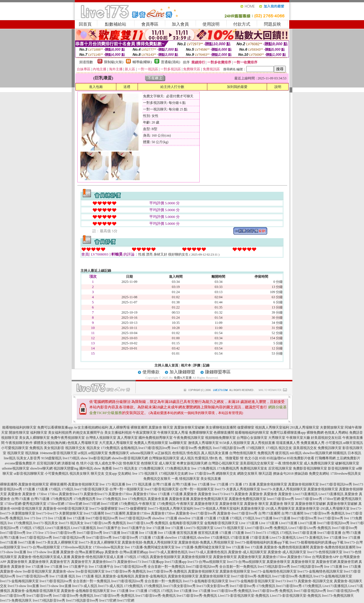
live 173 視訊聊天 (145, 474)
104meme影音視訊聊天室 (58, 453)
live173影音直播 (305, 533)
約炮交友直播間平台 (88, 433)
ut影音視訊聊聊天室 (29, 474)
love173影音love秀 (281, 499)
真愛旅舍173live (120, 494)
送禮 (127, 87)
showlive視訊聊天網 (317, 453)
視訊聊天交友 (75, 448)
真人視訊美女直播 (215, 453)
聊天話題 (265, 474)
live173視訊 (71, 458)
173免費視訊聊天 (151, 468)
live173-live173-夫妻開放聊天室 (59, 513)
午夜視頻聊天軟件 (19, 443)
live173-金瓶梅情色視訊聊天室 (274, 571)
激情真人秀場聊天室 (203, 443)
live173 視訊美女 (125, 468)
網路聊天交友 (226, 474)
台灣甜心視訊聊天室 (224, 463)
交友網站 (125, 474)
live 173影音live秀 (202, 474)
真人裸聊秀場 (119, 427)
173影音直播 (240, 538)
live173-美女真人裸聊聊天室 (57, 542)
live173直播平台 (109, 528)
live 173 (30, 518)
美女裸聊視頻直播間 (221, 427)
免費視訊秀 (266, 453)
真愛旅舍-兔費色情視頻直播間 (286, 547)
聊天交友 (98, 474)
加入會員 (180, 24)
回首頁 (85, 24)
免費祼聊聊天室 (201, 433)
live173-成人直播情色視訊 (168, 552)
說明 (278, 87)
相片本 (186, 365)
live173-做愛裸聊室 (104, 509)
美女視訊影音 (54, 448)
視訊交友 (285, 448)
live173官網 (92, 504)
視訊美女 (93, 448)
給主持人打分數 (172, 87)
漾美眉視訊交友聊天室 (257, 463)
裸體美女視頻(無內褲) (50, 443)
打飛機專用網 (325, 458)
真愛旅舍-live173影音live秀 (196, 513)
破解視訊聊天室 (347, 463)
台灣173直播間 (269, 513)
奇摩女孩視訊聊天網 (192, 463)
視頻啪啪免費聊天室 (220, 438)
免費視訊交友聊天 (157, 479)
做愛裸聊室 (246, 427)
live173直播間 (94, 513)
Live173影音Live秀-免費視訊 (266, 528)
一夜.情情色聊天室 (289, 463)
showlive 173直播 (165, 518)
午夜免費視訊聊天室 (189, 438)
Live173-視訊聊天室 (199, 528)
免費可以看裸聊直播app (55, 427)
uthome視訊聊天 (142, 453)
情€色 (214, 458)
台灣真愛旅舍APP (325, 557)
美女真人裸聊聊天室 (34, 438)
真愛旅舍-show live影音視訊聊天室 (26, 571)
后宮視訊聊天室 (280, 468)
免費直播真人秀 (313, 443)
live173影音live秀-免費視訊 (192, 448)
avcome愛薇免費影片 (20, 463)
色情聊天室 (149, 463)
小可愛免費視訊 (57, 474)
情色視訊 (193, 453)
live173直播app (153, 562)
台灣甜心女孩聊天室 (252, 438)
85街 (262, 458)
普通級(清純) (171, 62)
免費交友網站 (319, 474)
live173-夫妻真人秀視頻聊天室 (237, 489)
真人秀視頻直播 (263, 443)
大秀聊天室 (277, 438)
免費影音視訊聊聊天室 (310, 468)
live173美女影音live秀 (179, 586)
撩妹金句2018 (283, 474)
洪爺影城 (68, 463)
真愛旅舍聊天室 (206, 504)
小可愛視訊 (334, 443)
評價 (197, 365)
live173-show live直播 (23, 586)
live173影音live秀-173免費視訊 (253, 586)
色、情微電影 (229, 458)
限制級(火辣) (114, 62)
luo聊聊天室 (178, 443)
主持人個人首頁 (166, 365)
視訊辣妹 (32, 453)
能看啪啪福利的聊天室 (19, 427)
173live (42, 494)
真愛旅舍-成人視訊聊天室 (247, 552)
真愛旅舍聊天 (17, 562)
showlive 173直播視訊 (181, 538)
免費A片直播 (183, 378)
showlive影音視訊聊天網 (130, 458)
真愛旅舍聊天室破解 (189, 427)
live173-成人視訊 (85, 586)
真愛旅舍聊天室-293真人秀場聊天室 (268, 509)
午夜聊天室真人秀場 (173, 433)
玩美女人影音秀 (28, 458)
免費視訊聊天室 (330, 448)
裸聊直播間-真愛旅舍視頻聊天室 (24, 484)
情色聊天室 (131, 463)
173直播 (29, 489)
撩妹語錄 (301, 474)
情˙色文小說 (249, 458)
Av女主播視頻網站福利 (91, 427)
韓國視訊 (340, 453)
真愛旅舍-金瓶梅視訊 (118, 576)
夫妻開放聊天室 (332, 427)
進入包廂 (96, 87)
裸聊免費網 (315, 433)
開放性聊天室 (19, 433)
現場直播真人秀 (288, 443)
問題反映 (272, 24)
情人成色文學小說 (108, 463)
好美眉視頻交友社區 (326, 438)
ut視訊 (83, 453)
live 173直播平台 (76, 567)
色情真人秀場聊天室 (83, 443)
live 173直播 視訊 (62, 576)
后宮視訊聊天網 (49, 463)
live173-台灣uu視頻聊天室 (41, 547)
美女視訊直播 (211, 479)
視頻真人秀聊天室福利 (272, 427)
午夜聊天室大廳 (298, 438)
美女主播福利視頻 (118, 433)
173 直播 (236, 484)
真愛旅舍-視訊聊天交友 (315, 581)
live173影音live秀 (304, 518)
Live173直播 (288, 523)
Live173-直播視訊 (283, 538)
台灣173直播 (162, 484)
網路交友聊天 (247, 474)
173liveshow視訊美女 (346, 474)
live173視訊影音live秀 (229, 448)
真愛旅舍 (15, 494)
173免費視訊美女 (178, 468)
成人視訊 (187, 458)
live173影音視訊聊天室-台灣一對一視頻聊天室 (109, 489)
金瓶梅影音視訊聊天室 (186, 523)
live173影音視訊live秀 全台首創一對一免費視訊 (150, 567)
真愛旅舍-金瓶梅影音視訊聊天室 (36, 591)
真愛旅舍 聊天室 (161, 427)
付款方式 (242, 24)
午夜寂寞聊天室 (144, 433)
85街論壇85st (276, 458)
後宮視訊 (282, 453)
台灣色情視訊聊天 (243, 453)
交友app (111, 474)
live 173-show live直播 (43, 552)
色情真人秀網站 (336, 433)
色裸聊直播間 (224, 433)
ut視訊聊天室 (98, 453)
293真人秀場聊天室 (305, 427)
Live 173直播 (249, 523)
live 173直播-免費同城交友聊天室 (150, 547)
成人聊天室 (167, 463)
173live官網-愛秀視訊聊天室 (25, 504)
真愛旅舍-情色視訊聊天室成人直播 (44, 557)
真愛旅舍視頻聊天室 (272, 484)
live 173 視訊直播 (112, 484)
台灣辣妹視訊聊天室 (164, 458)
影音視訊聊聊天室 (342, 468)
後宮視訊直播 (187, 533)
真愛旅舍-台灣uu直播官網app (82, 552)
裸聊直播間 (139, 427)
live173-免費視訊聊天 (338, 596)
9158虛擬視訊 (51, 458)
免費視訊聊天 (119, 453)
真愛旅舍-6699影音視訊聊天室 (66, 509)
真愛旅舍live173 (71, 494)
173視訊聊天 (255, 448)
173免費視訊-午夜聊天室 (137, 504)
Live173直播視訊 (305, 494)
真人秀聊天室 (127, 438)
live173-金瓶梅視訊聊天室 (333, 576)
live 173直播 (201, 484)
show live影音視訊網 (96, 458)
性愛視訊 (202, 458)
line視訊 (10, 458)
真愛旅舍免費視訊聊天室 (209, 499)
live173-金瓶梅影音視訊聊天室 (206, 581)
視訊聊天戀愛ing (66, 468)
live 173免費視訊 (204, 468)
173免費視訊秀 (228, 468)
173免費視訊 (110, 448)
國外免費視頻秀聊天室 (156, 438)
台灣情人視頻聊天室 (101, 438)
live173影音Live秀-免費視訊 (105, 523)
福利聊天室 (39, 433)
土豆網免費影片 (348, 458)
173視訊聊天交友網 (173, 474)
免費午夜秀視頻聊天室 (68, 438)
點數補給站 (116, 24)
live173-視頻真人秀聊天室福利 (171, 509)
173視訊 (272, 448)
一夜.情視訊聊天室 (186, 479)
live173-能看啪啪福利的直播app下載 (262, 542)
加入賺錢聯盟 (182, 372)
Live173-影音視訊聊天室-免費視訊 (243, 596)
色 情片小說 (85, 463)
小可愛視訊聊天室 (15, 448)
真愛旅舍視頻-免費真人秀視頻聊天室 (150, 542)
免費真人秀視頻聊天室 (151, 443)
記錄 (206, 365)
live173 (218, 494)
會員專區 (150, 24)
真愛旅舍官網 (326, 562)
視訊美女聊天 (80, 474)
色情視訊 (179, 453)
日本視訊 (354, 453)
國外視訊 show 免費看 (96, 468)
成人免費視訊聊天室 (319, 463)
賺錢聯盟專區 (218, 372)
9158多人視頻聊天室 (235, 443)
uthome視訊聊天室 (16, 468)
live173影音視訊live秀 (155, 448)
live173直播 (264, 518)
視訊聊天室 (16, 453)
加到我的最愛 (237, 87)
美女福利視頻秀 (60, 433)
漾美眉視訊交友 (305, 448)
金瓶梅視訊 (129, 448)
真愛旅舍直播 (158, 499)
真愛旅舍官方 (60, 562)
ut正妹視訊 (163, 453)
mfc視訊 (296, 453)
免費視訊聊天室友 (254, 468)
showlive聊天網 (41, 468)
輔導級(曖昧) (142, 62)
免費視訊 (36, 448)
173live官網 (56, 504)
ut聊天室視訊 (353, 443)
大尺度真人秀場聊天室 (116, 443)
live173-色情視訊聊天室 (325, 552)
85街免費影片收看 (301, 458)
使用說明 (211, 24)
